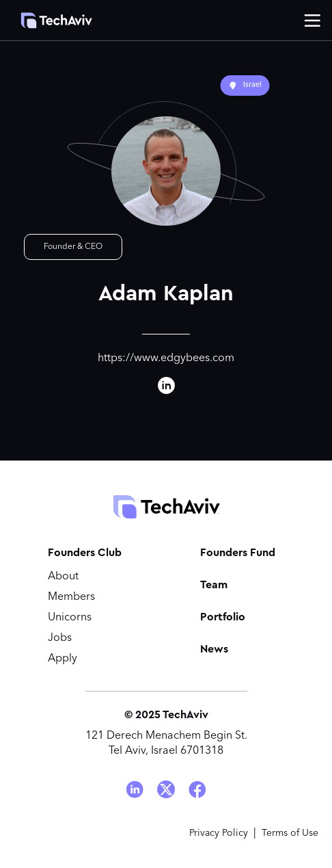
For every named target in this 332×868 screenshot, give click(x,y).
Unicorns (70, 618)
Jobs (60, 638)
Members (71, 597)
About (63, 577)
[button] (312, 21)
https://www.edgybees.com (166, 358)
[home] (50, 21)
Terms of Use (290, 833)
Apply (63, 659)
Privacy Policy (219, 833)
